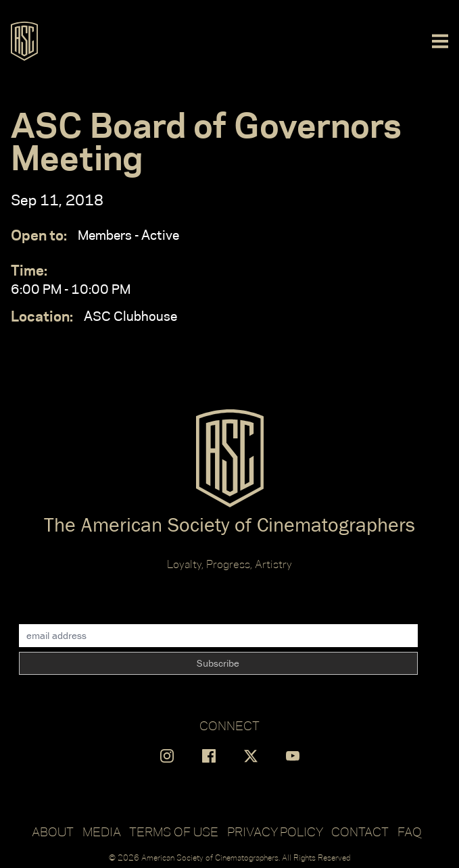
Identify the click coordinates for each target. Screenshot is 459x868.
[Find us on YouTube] (293, 756)
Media (102, 832)
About (53, 832)
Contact (360, 832)
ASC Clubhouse (94, 316)
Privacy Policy (275, 832)
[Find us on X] (251, 756)
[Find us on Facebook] (209, 756)
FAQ (410, 832)
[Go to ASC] (24, 41)
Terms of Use (174, 832)
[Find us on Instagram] (167, 756)
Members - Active (95, 235)
